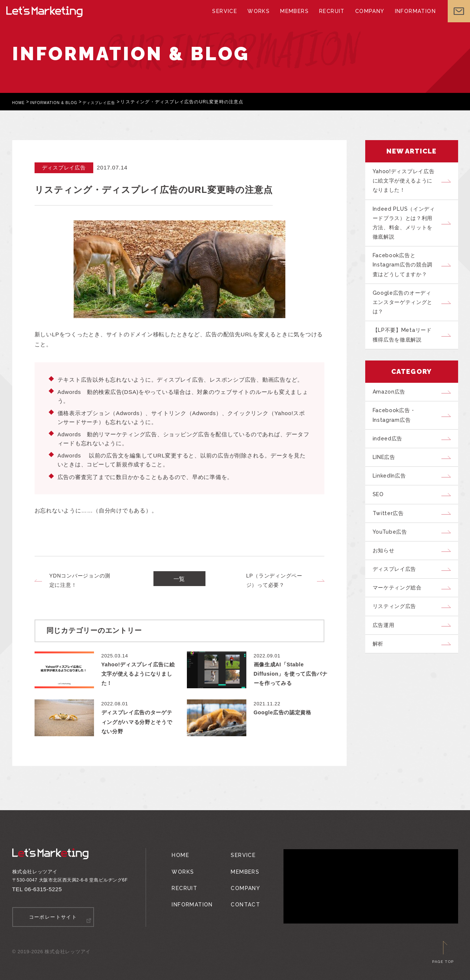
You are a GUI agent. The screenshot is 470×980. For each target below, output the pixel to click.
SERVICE (227, 19)
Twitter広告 (391, 545)
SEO (381, 524)
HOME (20, 102)
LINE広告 (388, 483)
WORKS (260, 19)
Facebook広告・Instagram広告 (398, 436)
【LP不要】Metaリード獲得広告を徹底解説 (406, 351)
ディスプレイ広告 (114, 102)
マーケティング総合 (401, 628)
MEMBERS (294, 19)
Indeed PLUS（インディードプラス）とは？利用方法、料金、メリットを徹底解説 (407, 228)
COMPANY (366, 19)
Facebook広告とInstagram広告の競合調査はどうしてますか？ (406, 274)
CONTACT (240, 892)
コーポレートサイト (53, 917)
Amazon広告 (392, 410)
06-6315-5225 (43, 889)
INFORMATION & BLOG (61, 102)
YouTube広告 (393, 566)
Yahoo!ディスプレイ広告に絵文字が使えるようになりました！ (407, 182)
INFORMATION (409, 19)
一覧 (179, 581)
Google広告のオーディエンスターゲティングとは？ (407, 315)
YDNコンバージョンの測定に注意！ (80, 580)
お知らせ (386, 587)
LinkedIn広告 (393, 504)
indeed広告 (390, 462)
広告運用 (386, 670)
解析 (380, 691)
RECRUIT (330, 19)
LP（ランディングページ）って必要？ (274, 580)
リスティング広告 (398, 649)
